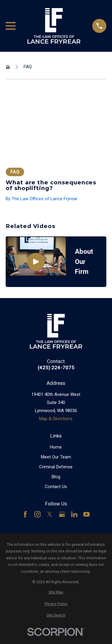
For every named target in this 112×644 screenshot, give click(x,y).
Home (56, 447)
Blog (56, 477)
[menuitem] (56, 592)
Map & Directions (56, 419)
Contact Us (56, 487)
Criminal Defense (56, 467)
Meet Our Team (56, 457)
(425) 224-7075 (56, 368)
